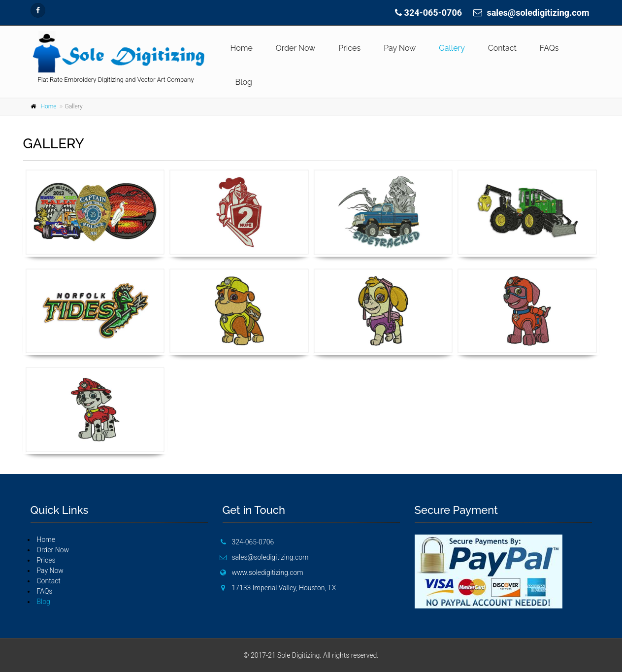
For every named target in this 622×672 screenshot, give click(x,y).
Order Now (295, 48)
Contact (502, 48)
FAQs (549, 48)
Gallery (452, 48)
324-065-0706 (433, 13)
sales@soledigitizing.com (538, 13)
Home (242, 48)
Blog (244, 82)
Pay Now (400, 48)
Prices (349, 48)
